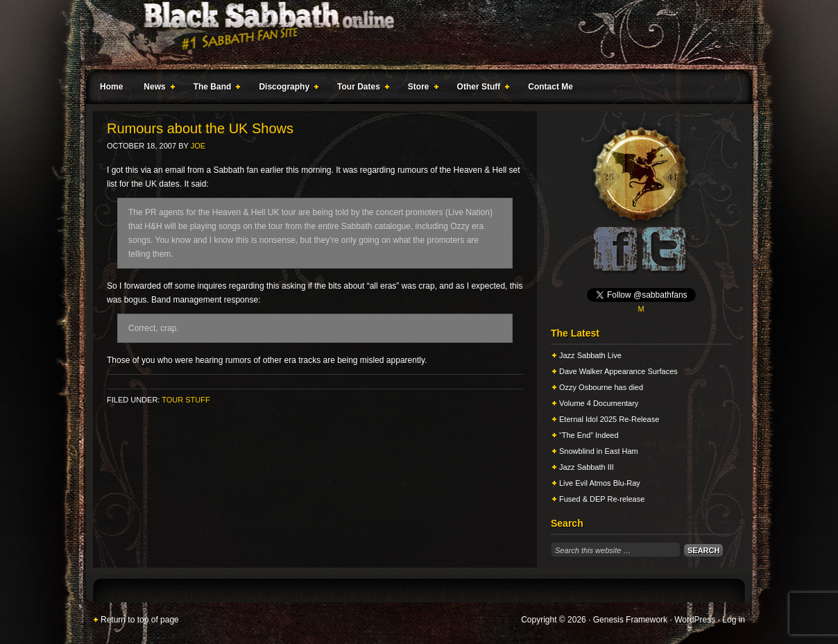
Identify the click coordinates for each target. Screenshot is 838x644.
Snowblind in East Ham (599, 451)
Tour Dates (360, 89)
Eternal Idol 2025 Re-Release (609, 419)
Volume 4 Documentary (599, 403)
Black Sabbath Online (412, 35)
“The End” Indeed (589, 435)
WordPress (695, 620)
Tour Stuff (186, 400)
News (156, 89)
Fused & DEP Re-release (602, 499)
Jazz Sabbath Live (590, 355)
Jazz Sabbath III (587, 467)
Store (420, 89)
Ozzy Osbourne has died (601, 387)
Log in (734, 620)
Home (111, 87)
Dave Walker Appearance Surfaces (618, 371)
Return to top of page (140, 620)
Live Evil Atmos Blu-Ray (600, 483)
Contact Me (550, 87)
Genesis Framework (630, 620)
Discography (286, 89)
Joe (198, 146)
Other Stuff (481, 89)
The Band (214, 89)
